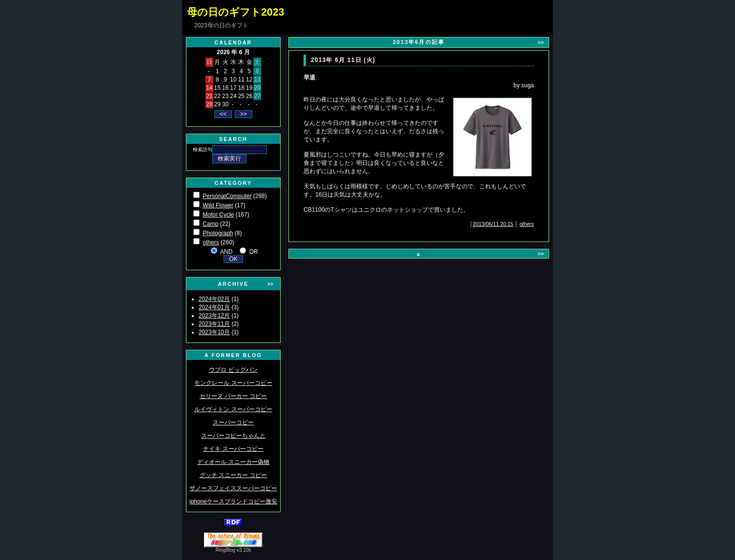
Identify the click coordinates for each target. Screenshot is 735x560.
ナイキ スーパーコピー (233, 449)
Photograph (218, 233)
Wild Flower (218, 205)
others (211, 242)
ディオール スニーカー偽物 (233, 462)
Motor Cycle (218, 215)
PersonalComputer (227, 196)
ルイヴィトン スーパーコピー (233, 409)
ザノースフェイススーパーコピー (233, 488)
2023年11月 (214, 324)
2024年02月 (214, 299)
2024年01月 (214, 307)
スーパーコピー (233, 422)
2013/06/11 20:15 (493, 224)
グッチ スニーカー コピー (234, 475)
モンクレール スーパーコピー (233, 383)
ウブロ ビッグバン (233, 370)
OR (254, 252)
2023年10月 (214, 332)
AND (226, 252)
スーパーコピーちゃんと (233, 436)
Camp (210, 224)
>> (270, 284)
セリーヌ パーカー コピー (234, 396)
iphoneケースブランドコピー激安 (233, 501)
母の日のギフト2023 (235, 12)
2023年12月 (214, 316)
